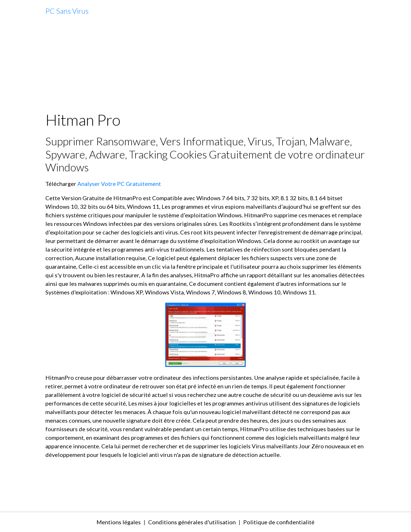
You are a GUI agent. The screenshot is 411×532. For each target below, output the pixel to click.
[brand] (67, 11)
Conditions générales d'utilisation (192, 522)
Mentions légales (119, 522)
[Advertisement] (205, 67)
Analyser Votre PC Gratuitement (119, 184)
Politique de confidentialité (279, 522)
